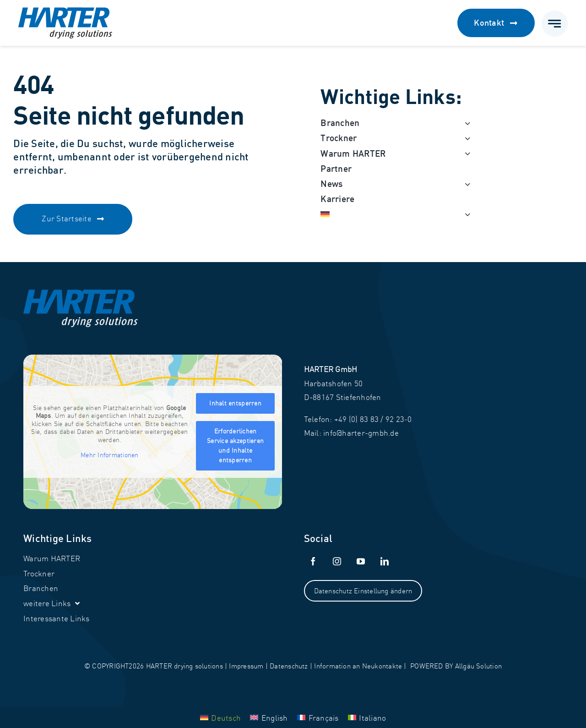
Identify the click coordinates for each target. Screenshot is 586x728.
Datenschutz (289, 666)
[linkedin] (385, 561)
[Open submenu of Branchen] (465, 123)
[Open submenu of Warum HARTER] (465, 154)
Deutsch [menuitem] (226, 718)
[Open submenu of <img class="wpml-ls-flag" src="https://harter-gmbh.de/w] (465, 214)
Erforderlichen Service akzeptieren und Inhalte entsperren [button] (235, 446)
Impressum (246, 666)
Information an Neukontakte (358, 666)
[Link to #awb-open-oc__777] (555, 24)
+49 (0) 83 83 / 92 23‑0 (373, 419)
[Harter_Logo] (65, 11)
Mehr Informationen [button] (110, 455)
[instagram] (337, 561)
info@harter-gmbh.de (361, 433)
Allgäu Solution (478, 666)
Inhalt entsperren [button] (236, 403)
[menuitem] (390, 214)
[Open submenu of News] (465, 184)
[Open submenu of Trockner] (465, 138)
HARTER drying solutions (184, 666)
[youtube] (361, 561)
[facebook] (314, 561)
